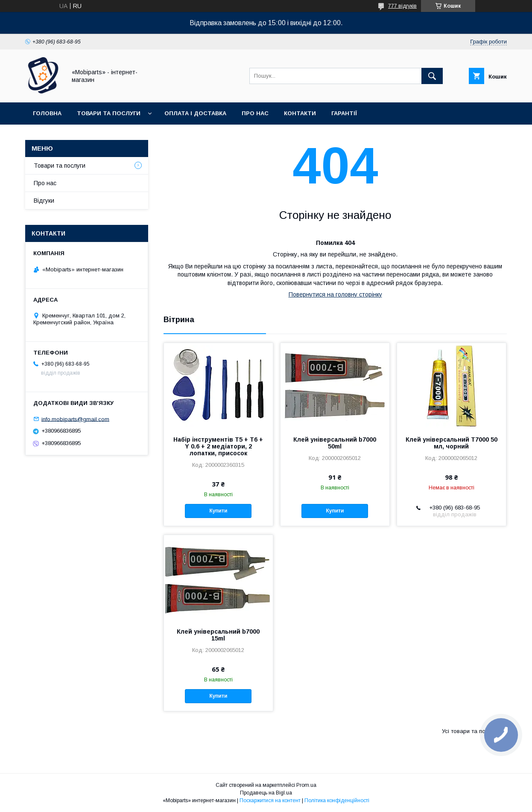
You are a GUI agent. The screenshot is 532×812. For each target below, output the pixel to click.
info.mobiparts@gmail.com (75, 419)
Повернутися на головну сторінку (335, 294)
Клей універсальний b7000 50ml (335, 443)
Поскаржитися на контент (270, 800)
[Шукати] (432, 76)
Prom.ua (306, 785)
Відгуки (44, 201)
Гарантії (344, 113)
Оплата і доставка (195, 113)
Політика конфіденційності (337, 800)
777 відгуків (402, 6)
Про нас (255, 113)
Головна (47, 113)
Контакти (300, 113)
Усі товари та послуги (471, 731)
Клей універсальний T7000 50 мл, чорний (452, 443)
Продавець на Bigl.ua (266, 793)
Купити (218, 511)
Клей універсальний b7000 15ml (218, 635)
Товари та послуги (109, 113)
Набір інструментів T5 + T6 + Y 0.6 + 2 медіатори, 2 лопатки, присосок (218, 446)
